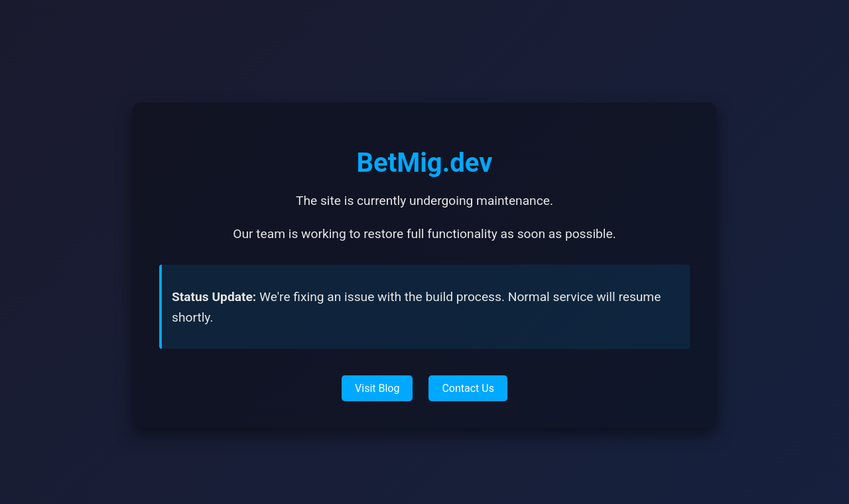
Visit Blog (377, 388)
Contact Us (468, 388)
